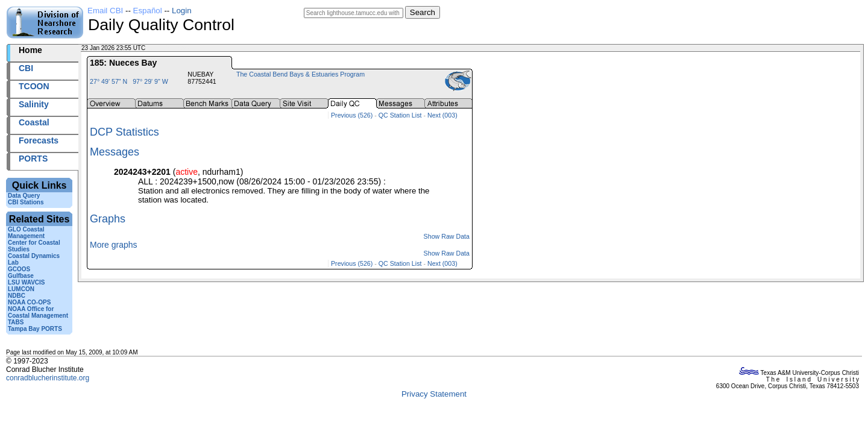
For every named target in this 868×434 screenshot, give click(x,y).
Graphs (108, 219)
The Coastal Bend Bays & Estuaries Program (300, 74)
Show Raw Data (447, 236)
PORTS (33, 159)
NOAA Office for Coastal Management (38, 312)
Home (30, 50)
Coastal (34, 122)
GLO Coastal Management (26, 233)
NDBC (17, 296)
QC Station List (400, 115)
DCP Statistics (124, 132)
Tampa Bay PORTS (35, 329)
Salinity (34, 104)
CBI (26, 68)
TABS (16, 322)
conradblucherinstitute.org (48, 378)
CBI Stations (26, 202)
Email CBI (105, 11)
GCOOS (19, 269)
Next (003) (442, 115)
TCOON (34, 86)
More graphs (114, 245)
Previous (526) (352, 115)
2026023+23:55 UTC (175, 48)
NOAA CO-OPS (29, 302)
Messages (115, 152)
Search (423, 12)
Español (148, 11)
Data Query (24, 196)
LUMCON (21, 289)
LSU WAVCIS (26, 282)
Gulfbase (21, 276)
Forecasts (39, 140)
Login (182, 11)
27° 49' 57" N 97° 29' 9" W (129, 81)
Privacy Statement (434, 394)
